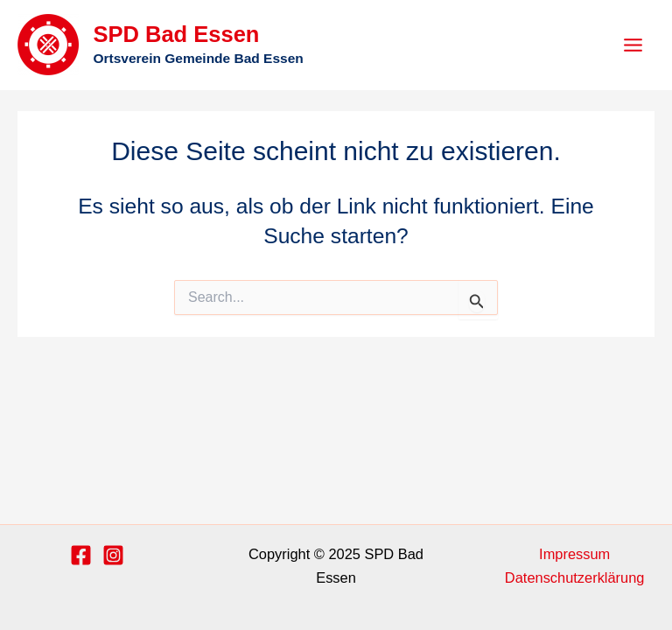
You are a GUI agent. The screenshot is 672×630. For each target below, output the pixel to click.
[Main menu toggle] (633, 45)
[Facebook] (81, 555)
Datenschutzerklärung (575, 577)
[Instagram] (113, 555)
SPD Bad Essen (176, 34)
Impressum (574, 554)
